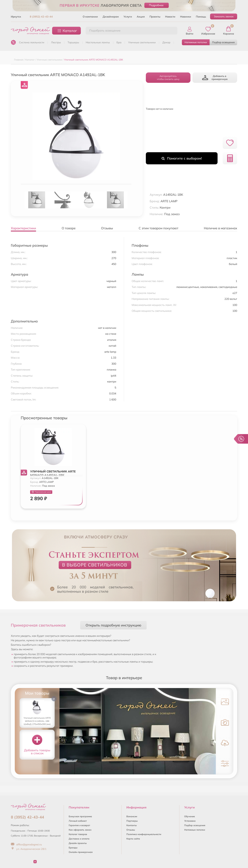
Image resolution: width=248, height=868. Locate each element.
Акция (141, 17)
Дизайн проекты (78, 843)
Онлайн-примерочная (81, 852)
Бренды (73, 848)
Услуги (128, 17)
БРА (119, 42)
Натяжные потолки (196, 42)
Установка (190, 821)
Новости (170, 17)
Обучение (190, 816)
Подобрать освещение (105, 30)
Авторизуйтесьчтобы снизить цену (168, 78)
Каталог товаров (78, 834)
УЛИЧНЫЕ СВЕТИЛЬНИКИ (142, 42)
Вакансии (132, 816)
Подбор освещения (223, 42)
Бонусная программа (80, 816)
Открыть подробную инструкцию (113, 625)
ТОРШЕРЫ (73, 42)
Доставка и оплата (79, 839)
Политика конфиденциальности (144, 834)
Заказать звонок (224, 16)
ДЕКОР (166, 42)
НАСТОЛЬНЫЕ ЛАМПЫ (98, 42)
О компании (90, 17)
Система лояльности (32, 42)
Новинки (186, 17)
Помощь (201, 17)
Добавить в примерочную (215, 78)
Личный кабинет (78, 821)
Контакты (132, 825)
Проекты (155, 17)
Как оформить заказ (80, 830)
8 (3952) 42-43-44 (41, 17)
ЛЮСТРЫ (56, 42)
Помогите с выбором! (182, 158)
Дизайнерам (111, 17)
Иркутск (16, 17)
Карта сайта (133, 839)
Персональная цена (41, 492)
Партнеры (132, 821)
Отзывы (131, 830)
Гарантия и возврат (79, 825)
